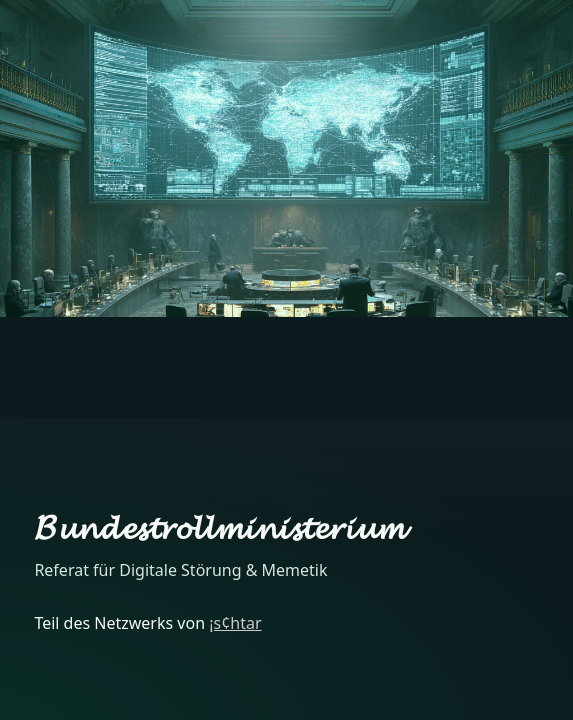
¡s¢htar (235, 623)
